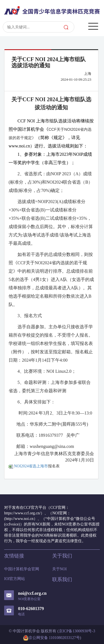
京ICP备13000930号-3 (77, 631)
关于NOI (59, 569)
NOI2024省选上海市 (28, 466)
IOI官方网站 (15, 579)
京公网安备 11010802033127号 (51, 638)
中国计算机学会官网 (22, 569)
